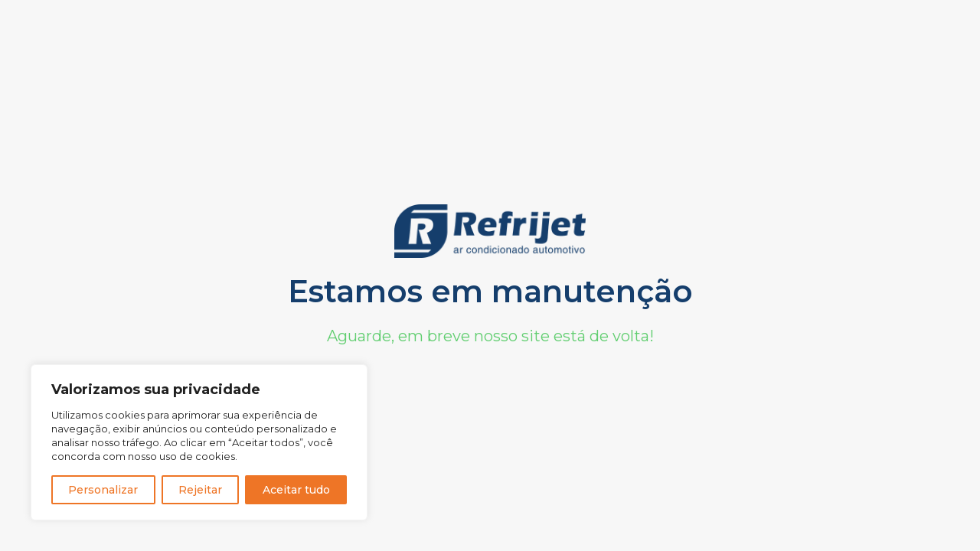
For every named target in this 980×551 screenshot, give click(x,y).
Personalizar (103, 490)
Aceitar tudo (296, 490)
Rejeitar (200, 490)
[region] (199, 442)
